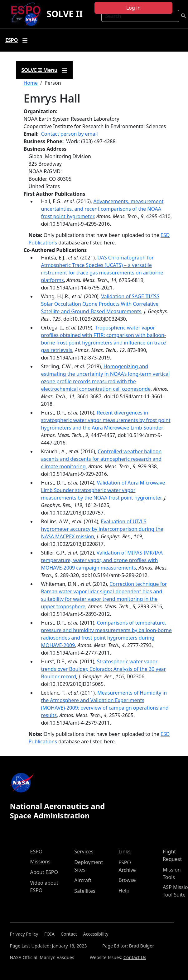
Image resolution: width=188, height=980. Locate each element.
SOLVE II (65, 14)
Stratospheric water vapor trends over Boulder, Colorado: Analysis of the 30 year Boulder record (104, 669)
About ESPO (44, 872)
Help (124, 891)
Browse (127, 880)
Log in (133, 8)
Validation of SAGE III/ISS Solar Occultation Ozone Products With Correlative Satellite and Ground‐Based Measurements (100, 304)
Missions (40, 862)
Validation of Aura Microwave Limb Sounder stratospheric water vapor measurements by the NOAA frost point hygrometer (103, 490)
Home (31, 83)
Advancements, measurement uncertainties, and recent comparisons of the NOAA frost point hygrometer (102, 209)
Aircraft (83, 880)
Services (84, 852)
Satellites (85, 891)
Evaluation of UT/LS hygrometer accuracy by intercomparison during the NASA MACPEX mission (102, 529)
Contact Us (135, 957)
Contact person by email (70, 134)
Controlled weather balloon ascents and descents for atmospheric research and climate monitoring (101, 459)
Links (125, 852)
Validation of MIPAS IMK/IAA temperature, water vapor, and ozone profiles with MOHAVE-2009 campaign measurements (102, 560)
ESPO (36, 852)
